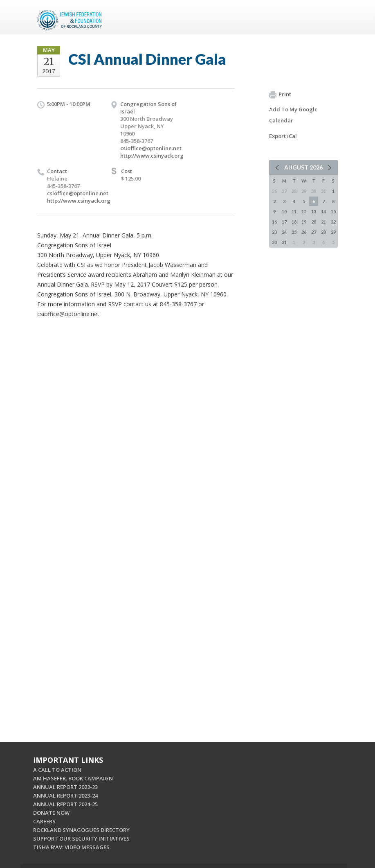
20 (314, 222)
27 (314, 232)
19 (304, 222)
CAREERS (44, 821)
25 (294, 232)
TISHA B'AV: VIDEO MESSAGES (71, 847)
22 (333, 222)
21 (323, 222)
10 (284, 211)
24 (284, 232)
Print (280, 95)
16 (274, 222)
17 (284, 222)
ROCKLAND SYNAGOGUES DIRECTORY (81, 830)
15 (333, 211)
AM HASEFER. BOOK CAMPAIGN (73, 778)
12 (304, 211)
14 (323, 211)
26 (304, 232)
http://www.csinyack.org (152, 156)
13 (314, 211)
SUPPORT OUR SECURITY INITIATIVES (81, 839)
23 (274, 232)
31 (284, 242)
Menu (328, 17)
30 (274, 242)
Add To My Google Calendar (293, 115)
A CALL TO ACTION (57, 770)
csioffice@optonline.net (151, 148)
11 (294, 211)
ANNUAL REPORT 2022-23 (65, 787)
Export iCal (283, 136)
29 (333, 232)
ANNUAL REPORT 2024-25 (65, 804)
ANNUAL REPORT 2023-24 (65, 796)
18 (294, 222)
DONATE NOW (51, 813)
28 (323, 232)
